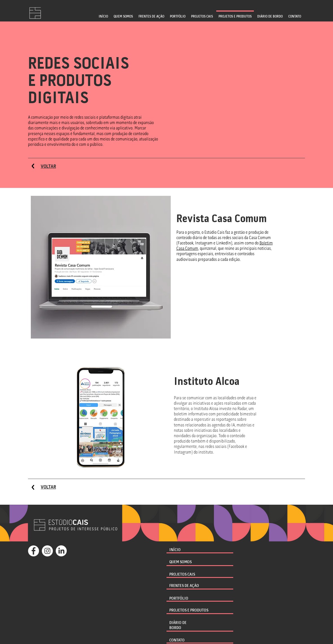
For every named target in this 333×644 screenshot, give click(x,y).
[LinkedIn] (61, 551)
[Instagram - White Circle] (47, 551)
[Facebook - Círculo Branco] (33, 551)
